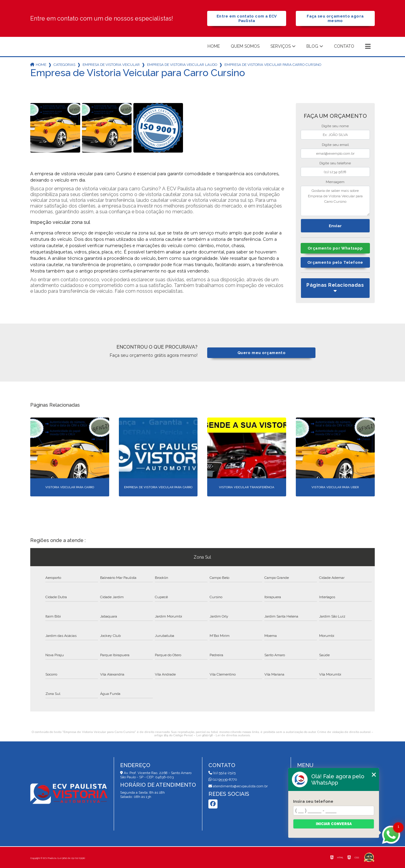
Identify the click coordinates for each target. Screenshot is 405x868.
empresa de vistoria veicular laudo (182, 65)
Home (214, 46)
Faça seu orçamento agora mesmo (335, 18)
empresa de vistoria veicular (111, 65)
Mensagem (335, 182)
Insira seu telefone (313, 801)
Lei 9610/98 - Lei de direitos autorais (223, 735)
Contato (344, 46)
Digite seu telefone (335, 163)
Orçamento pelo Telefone (335, 262)
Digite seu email (335, 145)
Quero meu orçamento (261, 353)
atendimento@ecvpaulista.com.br (238, 786)
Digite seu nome (335, 126)
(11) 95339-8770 (223, 779)
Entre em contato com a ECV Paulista (247, 18)
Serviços (281, 46)
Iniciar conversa (334, 824)
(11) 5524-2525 (222, 773)
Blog (312, 46)
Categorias (64, 65)
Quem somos (245, 46)
